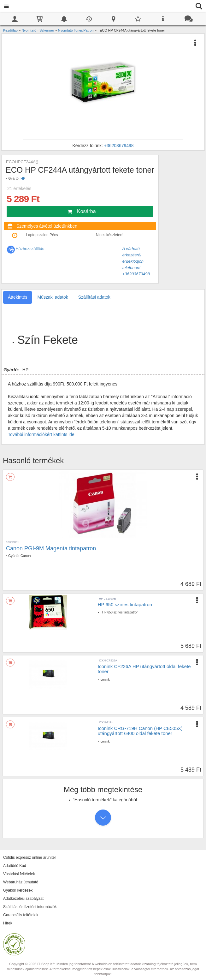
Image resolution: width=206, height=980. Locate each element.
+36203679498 (119, 146)
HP (23, 178)
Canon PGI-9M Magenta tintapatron (51, 548)
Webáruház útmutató (21, 882)
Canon (26, 556)
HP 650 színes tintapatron (125, 604)
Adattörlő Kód (15, 866)
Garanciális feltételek (21, 915)
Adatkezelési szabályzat (23, 899)
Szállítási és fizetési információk (30, 907)
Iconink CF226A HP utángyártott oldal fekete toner (144, 669)
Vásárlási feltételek (19, 874)
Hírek (8, 923)
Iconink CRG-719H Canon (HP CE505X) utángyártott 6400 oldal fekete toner (140, 731)
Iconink (105, 680)
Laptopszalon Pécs (42, 235)
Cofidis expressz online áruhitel (29, 857)
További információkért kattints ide (41, 434)
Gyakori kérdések (18, 890)
